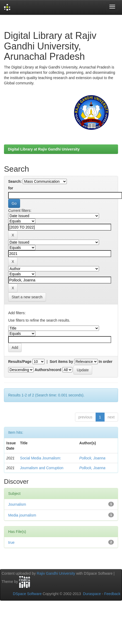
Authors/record (48, 370)
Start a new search (27, 297)
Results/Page (20, 362)
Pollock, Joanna (92, 458)
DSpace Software (27, 594)
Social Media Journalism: (41, 458)
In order (106, 362)
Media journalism (22, 515)
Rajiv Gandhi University (56, 573)
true (11, 542)
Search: (15, 181)
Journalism (17, 504)
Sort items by (61, 362)
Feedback (112, 594)
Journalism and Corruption (42, 468)
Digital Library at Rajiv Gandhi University (44, 149)
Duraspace (92, 594)
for (11, 188)
